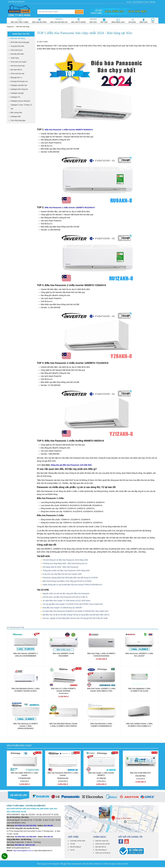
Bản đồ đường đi (75, 847)
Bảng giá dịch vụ (16, 77)
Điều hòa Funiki (123, 864)
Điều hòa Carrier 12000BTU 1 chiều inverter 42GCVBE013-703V (101, 690)
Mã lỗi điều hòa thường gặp (20, 42)
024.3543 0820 (31, 826)
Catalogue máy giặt (17, 93)
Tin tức (129, 2)
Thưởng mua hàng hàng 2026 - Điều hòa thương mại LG (65, 563)
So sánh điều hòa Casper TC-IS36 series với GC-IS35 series (66, 601)
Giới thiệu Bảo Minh (17, 54)
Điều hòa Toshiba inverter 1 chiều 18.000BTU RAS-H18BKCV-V (139, 725)
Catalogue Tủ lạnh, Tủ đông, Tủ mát (21, 107)
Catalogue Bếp (16, 116)
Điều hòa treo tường (20, 22)
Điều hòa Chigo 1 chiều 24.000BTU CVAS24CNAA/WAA (101, 655)
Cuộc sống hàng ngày (18, 120)
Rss (146, 2)
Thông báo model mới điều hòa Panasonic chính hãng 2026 (66, 571)
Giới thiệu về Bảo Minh (78, 841)
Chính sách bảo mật (17, 74)
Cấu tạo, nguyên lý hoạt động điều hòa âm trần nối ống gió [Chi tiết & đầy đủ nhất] (75, 618)
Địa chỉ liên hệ (138, 2)
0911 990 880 (48, 826)
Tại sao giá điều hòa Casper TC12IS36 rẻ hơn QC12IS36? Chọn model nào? (73, 604)
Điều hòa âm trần (39, 22)
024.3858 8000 (31, 837)
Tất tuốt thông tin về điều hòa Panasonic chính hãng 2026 (65, 560)
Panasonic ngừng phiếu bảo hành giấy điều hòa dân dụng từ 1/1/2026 (70, 578)
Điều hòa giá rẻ (42, 864)
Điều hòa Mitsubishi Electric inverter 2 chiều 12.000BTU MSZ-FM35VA (64, 725)
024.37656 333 (20, 826)
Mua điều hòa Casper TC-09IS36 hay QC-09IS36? (62, 608)
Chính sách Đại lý (17, 50)
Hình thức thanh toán (18, 66)
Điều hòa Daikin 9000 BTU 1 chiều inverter (25, 776)
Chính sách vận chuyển (19, 62)
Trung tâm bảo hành (17, 46)
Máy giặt (104, 22)
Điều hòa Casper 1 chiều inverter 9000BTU (101, 776)
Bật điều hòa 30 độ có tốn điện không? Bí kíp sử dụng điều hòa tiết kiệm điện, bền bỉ (76, 615)
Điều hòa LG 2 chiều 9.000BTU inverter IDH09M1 (64, 690)
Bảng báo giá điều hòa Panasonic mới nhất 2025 (71, 465)
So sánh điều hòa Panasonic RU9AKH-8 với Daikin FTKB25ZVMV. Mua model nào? (76, 611)
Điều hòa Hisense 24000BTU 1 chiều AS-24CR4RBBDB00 (26, 655)
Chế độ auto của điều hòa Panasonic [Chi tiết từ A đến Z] (65, 597)
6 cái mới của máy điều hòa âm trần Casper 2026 (62, 574)
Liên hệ (73, 844)
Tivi (153, 22)
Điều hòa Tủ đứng (79, 22)
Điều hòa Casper (110, 864)
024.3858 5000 (20, 837)
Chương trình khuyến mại (19, 81)
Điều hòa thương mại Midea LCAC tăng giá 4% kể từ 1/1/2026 (67, 581)
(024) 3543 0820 (137, 11)
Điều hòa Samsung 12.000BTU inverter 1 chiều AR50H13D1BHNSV (26, 726)
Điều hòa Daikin (88, 864)
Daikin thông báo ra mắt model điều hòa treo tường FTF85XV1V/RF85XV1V (72, 585)
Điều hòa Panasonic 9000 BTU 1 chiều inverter (63, 776)
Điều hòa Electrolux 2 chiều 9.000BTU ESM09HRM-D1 (101, 725)
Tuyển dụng (15, 58)
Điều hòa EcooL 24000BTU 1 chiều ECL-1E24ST (139, 655)
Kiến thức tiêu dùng (18, 38)
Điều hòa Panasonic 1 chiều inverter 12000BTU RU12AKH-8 (70, 208)
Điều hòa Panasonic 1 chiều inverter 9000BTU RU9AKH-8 (69, 130)
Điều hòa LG (99, 864)
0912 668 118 (48, 837)
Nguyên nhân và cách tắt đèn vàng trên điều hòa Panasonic (66, 593)
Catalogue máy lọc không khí (20, 101)
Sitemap (152, 2)
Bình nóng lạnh (118, 22)
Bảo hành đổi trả (16, 70)
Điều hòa (93, 22)
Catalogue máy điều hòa (19, 85)
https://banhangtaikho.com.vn (23, 851)
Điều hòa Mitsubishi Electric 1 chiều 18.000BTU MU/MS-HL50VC (26, 690)
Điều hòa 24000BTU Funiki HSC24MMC (63, 655)
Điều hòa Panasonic (74, 864)
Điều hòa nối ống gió (59, 22)
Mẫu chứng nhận (16, 113)
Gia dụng (132, 22)
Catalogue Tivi (15, 97)
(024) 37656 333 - (115, 11)
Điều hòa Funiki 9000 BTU (141, 775)
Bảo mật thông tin (101, 850)
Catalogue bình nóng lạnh (19, 89)
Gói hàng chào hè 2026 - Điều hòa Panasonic (61, 567)
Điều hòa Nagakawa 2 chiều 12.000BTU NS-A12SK (139, 690)
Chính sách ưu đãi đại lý (103, 853)
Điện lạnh (144, 22)
